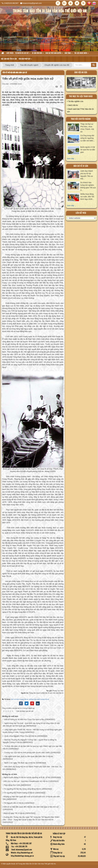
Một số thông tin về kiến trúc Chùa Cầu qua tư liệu (24, 719)
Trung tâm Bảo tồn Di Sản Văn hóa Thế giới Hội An (37, 864)
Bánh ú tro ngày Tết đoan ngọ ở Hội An (20, 763)
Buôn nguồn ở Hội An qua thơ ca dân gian (88, 150)
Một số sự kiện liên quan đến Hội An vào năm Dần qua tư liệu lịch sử (31, 807)
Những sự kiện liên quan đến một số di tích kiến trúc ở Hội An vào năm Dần (31, 798)
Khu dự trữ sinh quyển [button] (54, 54)
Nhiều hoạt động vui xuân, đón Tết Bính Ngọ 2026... (87, 197)
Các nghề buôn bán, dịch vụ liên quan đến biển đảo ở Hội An (29, 756)
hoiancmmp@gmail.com (32, 3)
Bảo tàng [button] (69, 54)
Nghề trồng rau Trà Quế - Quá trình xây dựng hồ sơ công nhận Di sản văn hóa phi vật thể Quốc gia (31, 725)
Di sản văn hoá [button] (38, 54)
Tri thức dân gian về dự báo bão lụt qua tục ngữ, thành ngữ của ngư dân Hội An (32, 747)
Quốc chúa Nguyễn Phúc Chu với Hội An (21, 736)
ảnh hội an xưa (81, 73)
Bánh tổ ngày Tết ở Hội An (14, 813)
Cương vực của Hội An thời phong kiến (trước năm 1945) (27, 753)
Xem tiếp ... (72, 159)
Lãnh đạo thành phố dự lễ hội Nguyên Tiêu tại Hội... (87, 175)
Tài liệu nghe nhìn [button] (81, 54)
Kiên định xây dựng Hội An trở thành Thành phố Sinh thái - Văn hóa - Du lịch (32, 768)
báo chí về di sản (81, 166)
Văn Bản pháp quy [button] (25, 60)
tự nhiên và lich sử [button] (23, 54)
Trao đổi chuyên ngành (81, 119)
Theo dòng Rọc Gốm (12, 785)
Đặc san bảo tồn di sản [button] (9, 59)
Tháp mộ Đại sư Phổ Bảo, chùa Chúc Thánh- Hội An (87, 128)
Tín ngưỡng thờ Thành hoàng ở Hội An (19, 793)
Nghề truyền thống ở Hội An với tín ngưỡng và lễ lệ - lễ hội (27, 777)
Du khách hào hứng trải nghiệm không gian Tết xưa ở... (88, 186)
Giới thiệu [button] (10, 53)
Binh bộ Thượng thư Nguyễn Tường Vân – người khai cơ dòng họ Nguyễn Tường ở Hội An (30, 741)
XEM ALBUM (81, 83)
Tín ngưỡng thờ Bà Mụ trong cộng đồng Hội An (22, 789)
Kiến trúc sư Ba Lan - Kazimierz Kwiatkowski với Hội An (26, 781)
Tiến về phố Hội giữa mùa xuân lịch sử (15, 73)
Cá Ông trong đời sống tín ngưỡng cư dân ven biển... (88, 138)
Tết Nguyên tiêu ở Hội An (14, 803)
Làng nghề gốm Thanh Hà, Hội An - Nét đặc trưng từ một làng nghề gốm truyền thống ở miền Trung (32, 731)
